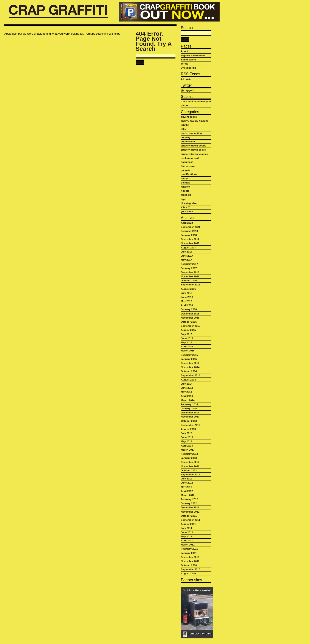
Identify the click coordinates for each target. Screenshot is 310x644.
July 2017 (187, 252)
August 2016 (188, 289)
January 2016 (189, 309)
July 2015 (187, 334)
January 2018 (189, 235)
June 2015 (187, 338)
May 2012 (186, 487)
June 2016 (187, 297)
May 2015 (186, 342)
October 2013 (189, 421)
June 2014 (187, 388)
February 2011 (189, 549)
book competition (191, 133)
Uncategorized (190, 203)
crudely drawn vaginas (194, 154)
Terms (184, 64)
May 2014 (186, 392)
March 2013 (188, 450)
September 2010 (191, 569)
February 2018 (189, 231)
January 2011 (189, 553)
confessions (188, 141)
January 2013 (189, 458)
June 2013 (187, 437)
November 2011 (190, 512)
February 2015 (189, 355)
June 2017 (187, 256)
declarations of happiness (190, 160)
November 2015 (190, 318)
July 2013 (187, 433)
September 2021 (191, 227)
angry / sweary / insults (195, 121)
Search (187, 28)
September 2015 (191, 326)
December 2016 (190, 272)
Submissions (189, 59)
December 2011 (190, 507)
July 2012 (187, 478)
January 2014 (189, 408)
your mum (187, 211)
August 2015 (188, 330)
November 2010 (190, 561)
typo (184, 199)
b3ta (183, 129)
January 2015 (189, 359)
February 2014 (189, 404)
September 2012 (191, 474)
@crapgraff (188, 90)
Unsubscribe (188, 68)
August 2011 (188, 524)
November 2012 (190, 466)
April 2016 (187, 305)
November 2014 (190, 367)
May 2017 (186, 260)
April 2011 (187, 540)
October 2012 (189, 470)
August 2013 (188, 429)
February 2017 (189, 264)
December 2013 (190, 412)
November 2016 (190, 276)
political (186, 183)
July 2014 (187, 384)
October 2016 (189, 280)
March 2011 (188, 545)
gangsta (186, 170)
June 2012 (187, 483)
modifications (189, 174)
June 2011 (187, 532)
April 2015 (187, 346)
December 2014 (190, 363)
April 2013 (187, 446)
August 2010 (188, 573)
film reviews (188, 166)
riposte (185, 191)
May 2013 (186, 441)
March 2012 (188, 495)
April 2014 (187, 396)
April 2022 (187, 223)
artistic (185, 125)
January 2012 (189, 503)
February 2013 (189, 454)
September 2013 (191, 425)
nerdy (184, 178)
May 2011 (186, 536)
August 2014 (188, 380)
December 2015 (190, 314)
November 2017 (190, 243)
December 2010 (190, 557)
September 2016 (191, 284)
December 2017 (190, 239)
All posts (186, 79)
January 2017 (189, 268)
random (185, 187)
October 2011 (189, 516)
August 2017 (188, 247)
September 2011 (191, 520)
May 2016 (186, 301)
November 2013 (190, 417)
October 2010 (189, 565)
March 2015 (188, 351)
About (184, 51)
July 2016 (187, 293)
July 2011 (187, 528)
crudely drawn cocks (193, 150)
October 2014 (189, 371)
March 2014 (188, 400)
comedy (186, 137)
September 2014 (191, 375)
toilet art (186, 195)
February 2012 (189, 499)
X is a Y (185, 207)
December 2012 (190, 462)
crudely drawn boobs (194, 146)
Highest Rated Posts (193, 55)
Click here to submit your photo (196, 103)
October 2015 (189, 322)
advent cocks (189, 117)
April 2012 (187, 491)
